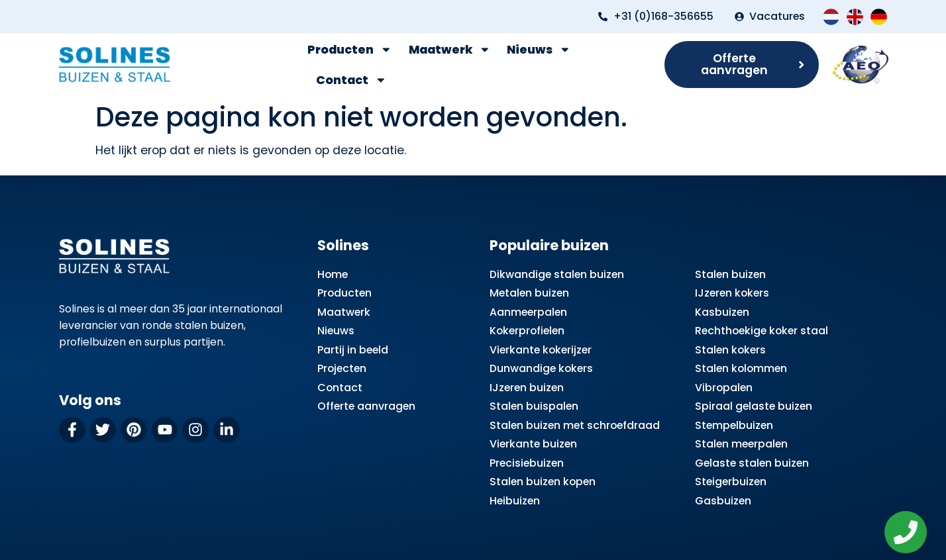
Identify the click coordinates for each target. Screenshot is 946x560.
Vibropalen (724, 388)
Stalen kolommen (741, 368)
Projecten (342, 368)
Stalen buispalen (534, 406)
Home (333, 274)
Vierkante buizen (533, 444)
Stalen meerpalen (741, 444)
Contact (351, 80)
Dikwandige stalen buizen (557, 274)
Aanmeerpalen (528, 312)
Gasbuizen (723, 501)
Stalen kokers (730, 350)
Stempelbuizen (734, 425)
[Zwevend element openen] (910, 532)
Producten (350, 50)
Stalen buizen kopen (543, 482)
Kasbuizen (722, 312)
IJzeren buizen (527, 388)
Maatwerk (450, 50)
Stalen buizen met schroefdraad (575, 425)
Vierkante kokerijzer (541, 350)
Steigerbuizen (731, 482)
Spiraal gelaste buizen (754, 406)
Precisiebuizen (527, 463)
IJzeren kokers (732, 293)
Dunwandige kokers (541, 368)
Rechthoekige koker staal (762, 331)
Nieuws (539, 50)
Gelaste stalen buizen (752, 463)
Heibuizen (515, 501)
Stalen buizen (730, 274)
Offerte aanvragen (366, 406)
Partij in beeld (353, 350)
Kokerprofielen (527, 331)
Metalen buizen (529, 293)
